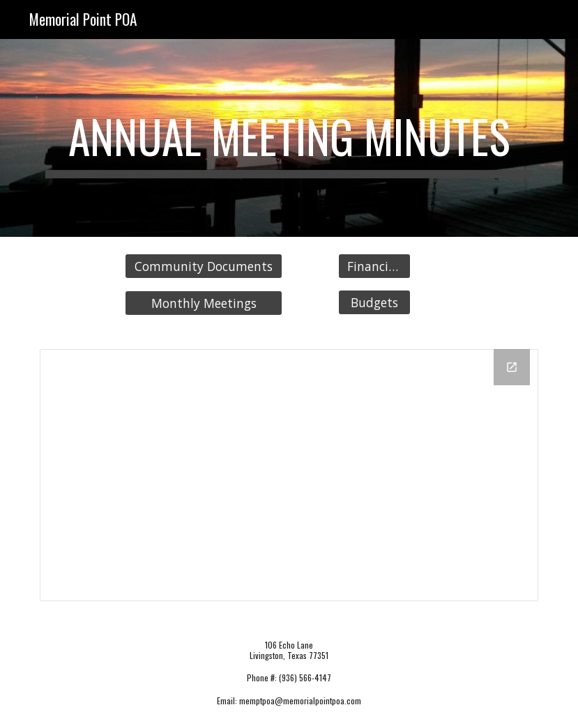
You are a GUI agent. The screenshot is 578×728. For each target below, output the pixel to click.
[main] (289, 138)
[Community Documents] (204, 266)
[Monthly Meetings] (204, 303)
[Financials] (374, 266)
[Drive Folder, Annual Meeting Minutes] (289, 475)
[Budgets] (374, 302)
